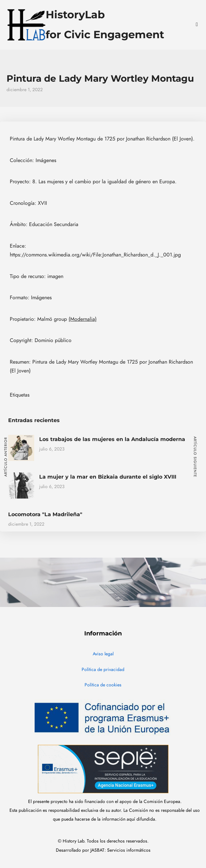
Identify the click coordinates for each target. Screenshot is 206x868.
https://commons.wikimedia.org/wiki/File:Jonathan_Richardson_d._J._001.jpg (95, 255)
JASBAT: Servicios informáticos (120, 850)
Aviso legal (103, 654)
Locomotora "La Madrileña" (45, 514)
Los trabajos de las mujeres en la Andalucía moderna (112, 439)
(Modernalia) (83, 319)
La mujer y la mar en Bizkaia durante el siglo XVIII (108, 477)
